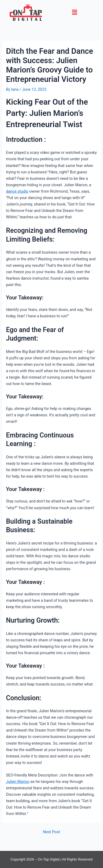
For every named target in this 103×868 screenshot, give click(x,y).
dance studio (17, 191)
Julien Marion (18, 782)
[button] (75, 13)
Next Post (51, 832)
